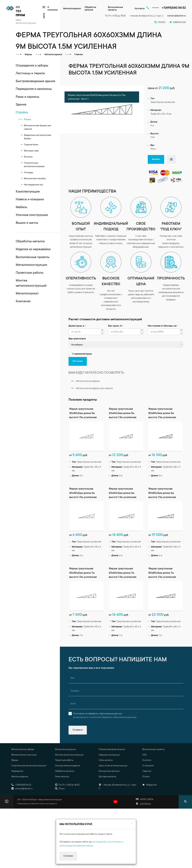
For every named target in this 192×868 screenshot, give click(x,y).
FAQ (144, 755)
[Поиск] (185, 802)
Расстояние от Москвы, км (162, 326)
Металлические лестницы (24, 755)
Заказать (156, 159)
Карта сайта (147, 800)
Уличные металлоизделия (68, 766)
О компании (53, 9)
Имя (72, 678)
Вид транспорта (77, 339)
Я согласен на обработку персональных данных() (105, 716)
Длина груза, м (76, 326)
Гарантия (147, 771)
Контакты (140, 9)
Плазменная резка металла (112, 749)
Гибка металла (106, 760)
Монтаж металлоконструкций (69, 755)
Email (73, 704)
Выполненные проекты (115, 9)
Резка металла (62, 777)
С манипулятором (82, 354)
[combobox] (126, 345)
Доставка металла (107, 777)
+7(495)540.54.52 (174, 8)
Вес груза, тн (115, 326)
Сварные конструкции (109, 755)
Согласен (68, 856)
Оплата (146, 777)
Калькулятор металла (109, 771)
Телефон (75, 691)
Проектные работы (64, 760)
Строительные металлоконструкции (29, 766)
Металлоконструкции (65, 749)
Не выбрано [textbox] (77, 345)
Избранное (150, 785)
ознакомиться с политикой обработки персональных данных (105, 717)
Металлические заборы (23, 749)
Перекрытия (17, 771)
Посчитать (78, 361)
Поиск (60, 789)
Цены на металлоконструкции (113, 766)
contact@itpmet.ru (177, 16)
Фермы (15, 760)
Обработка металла (90, 9)
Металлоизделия (72, 9)
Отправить (78, 730)
